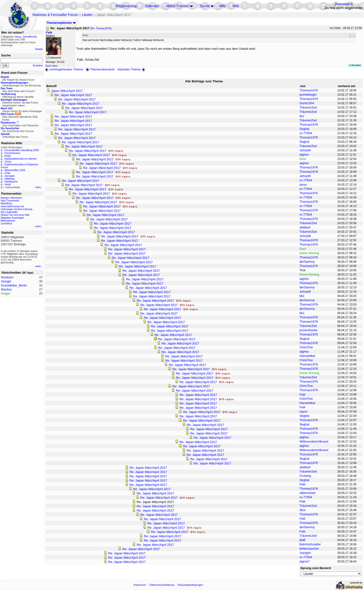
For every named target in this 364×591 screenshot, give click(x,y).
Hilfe (222, 6)
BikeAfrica (6, 203)
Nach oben (52, 66)
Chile (7, 173)
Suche (205, 6)
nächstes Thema (132, 69)
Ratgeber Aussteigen (12, 218)
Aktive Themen (177, 6)
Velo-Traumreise (10, 201)
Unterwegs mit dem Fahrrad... (17, 209)
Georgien (10, 176)
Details (39, 49)
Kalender (152, 6)
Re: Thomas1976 (101, 28)
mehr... (39, 187)
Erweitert (38, 65)
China (8, 162)
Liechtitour (7, 223)
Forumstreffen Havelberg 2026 (22, 150)
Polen (8, 156)
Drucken (355, 65)
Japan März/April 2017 (67, 91)
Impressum (140, 585)
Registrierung (126, 6)
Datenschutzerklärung (162, 585)
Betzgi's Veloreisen (11, 198)
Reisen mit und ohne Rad (15, 215)
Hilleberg (10, 179)
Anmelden (344, 4)
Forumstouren (12, 153)
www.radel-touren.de (12, 206)
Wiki (236, 6)
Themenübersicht (100, 69)
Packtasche (11, 182)
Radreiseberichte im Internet (20, 159)
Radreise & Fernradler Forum (55, 15)
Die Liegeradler (9, 212)
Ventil (8, 184)
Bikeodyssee (8, 221)
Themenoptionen (61, 23)
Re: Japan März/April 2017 (73, 95)
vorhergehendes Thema (64, 69)
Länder (87, 15)
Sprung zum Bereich (316, 568)
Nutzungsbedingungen (190, 585)
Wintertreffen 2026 (15, 170)
